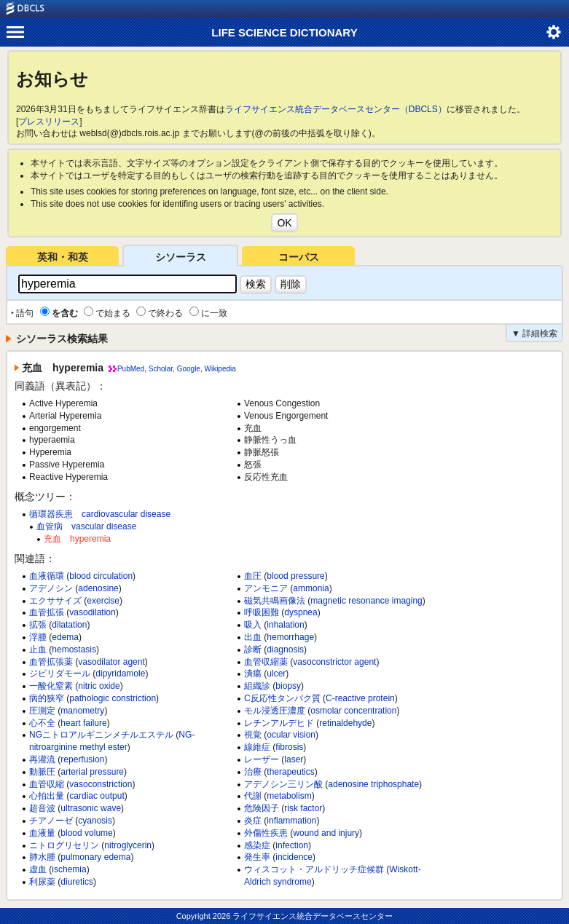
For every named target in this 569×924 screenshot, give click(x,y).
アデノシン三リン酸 (283, 784)
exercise (103, 601)
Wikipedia (220, 369)
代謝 (253, 796)
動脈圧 (42, 772)
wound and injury (326, 833)
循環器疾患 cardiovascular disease (100, 514)
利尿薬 (42, 882)
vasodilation (92, 612)
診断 (253, 649)
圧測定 (42, 711)
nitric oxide (99, 686)
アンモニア (266, 588)
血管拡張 (47, 612)
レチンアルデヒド (279, 723)
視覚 (253, 735)
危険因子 (262, 808)
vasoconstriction (101, 784)
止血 (38, 649)
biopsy (288, 686)
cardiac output (97, 796)
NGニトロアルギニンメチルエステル (101, 735)
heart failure (83, 723)
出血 (253, 637)
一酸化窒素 (51, 686)
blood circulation (101, 576)
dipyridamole (120, 674)
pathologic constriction (113, 698)
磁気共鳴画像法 (275, 601)
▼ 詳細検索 (534, 333)
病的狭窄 (47, 698)
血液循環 (47, 576)
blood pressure (295, 576)
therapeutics (290, 772)
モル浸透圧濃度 (275, 711)
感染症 (257, 845)
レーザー (262, 759)
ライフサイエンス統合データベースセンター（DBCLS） (336, 109)
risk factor (303, 808)
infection (292, 845)
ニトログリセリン (64, 845)
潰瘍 (253, 674)
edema (65, 637)
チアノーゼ (51, 821)
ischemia (69, 869)
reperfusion (82, 759)
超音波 (42, 808)
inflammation (291, 821)
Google (189, 369)
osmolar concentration (353, 711)
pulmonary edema (95, 857)
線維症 (257, 747)
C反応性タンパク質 (282, 698)
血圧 (253, 576)
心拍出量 (47, 796)
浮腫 (38, 637)
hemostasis (74, 649)
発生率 (257, 857)
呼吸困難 (262, 612)
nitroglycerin (128, 845)
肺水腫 (42, 857)
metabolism (289, 796)
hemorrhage (290, 637)
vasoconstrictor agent (334, 662)
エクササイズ (55, 601)
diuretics (77, 882)
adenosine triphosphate (373, 784)
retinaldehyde (345, 723)
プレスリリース (49, 122)
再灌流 (42, 759)
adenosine (98, 588)
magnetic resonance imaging (366, 601)
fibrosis (289, 747)
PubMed (131, 369)
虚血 (38, 869)
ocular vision (291, 735)
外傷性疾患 (266, 833)
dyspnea (301, 612)
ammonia (311, 588)
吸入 (253, 625)
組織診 (257, 686)
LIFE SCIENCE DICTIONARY (284, 32)
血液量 (42, 833)
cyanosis (95, 821)
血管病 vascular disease (86, 526)
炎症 (253, 821)
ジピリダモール (60, 674)
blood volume (86, 833)
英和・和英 (63, 257)
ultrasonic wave (91, 808)
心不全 (42, 723)
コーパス (299, 257)
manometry (82, 711)
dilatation (69, 625)
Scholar (161, 369)
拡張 (38, 625)
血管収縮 (47, 784)
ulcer (276, 674)
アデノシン (51, 588)
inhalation (285, 625)
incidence (294, 857)
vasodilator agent (111, 662)
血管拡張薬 (51, 662)
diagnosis (285, 649)
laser (294, 759)
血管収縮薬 (266, 662)
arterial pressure (92, 772)
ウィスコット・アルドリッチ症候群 (314, 869)
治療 (253, 772)
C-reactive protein (360, 698)
